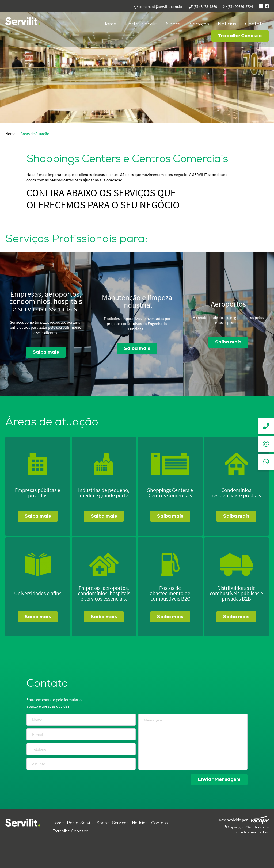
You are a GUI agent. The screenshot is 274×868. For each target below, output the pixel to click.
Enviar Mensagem (219, 780)
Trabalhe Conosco (240, 36)
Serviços (199, 24)
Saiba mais (46, 352)
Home (109, 24)
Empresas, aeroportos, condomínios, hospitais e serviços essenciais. (46, 301)
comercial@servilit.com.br (158, 7)
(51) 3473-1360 (203, 7)
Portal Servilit (141, 24)
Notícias (227, 24)
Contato (255, 24)
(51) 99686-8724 (238, 7)
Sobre (173, 24)
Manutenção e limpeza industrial (137, 301)
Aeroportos (228, 304)
